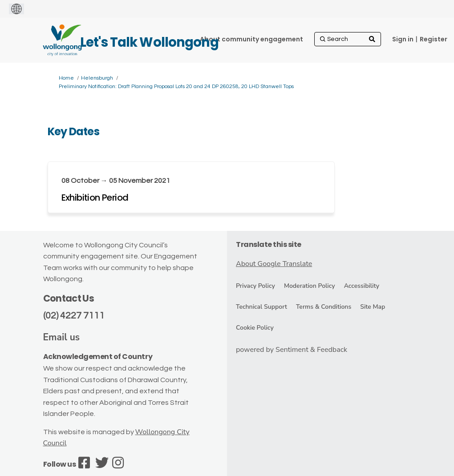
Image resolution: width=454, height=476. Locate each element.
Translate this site (269, 244)
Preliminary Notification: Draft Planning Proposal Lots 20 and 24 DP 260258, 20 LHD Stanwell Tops (176, 87)
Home (66, 78)
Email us (62, 337)
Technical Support (261, 307)
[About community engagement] (251, 39)
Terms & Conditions (324, 307)
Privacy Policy (255, 286)
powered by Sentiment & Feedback (292, 350)
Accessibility (362, 286)
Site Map (373, 307)
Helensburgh (97, 78)
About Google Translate (274, 264)
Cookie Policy (255, 328)
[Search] (348, 39)
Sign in (403, 39)
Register (434, 39)
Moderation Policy (310, 286)
